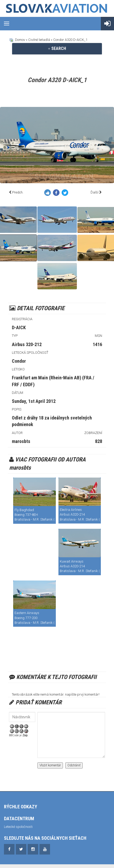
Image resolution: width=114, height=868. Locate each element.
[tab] (57, 49)
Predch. (18, 192)
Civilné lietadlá (39, 40)
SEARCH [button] (57, 48)
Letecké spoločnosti (18, 827)
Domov (20, 40)
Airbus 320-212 (27, 344)
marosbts (21, 441)
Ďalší (95, 192)
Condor (19, 361)
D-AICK (19, 327)
